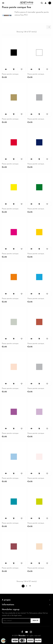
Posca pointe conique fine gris (36, 388)
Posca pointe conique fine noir (11, 74)
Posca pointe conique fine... (36, 74)
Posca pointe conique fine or (11, 119)
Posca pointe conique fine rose (11, 254)
